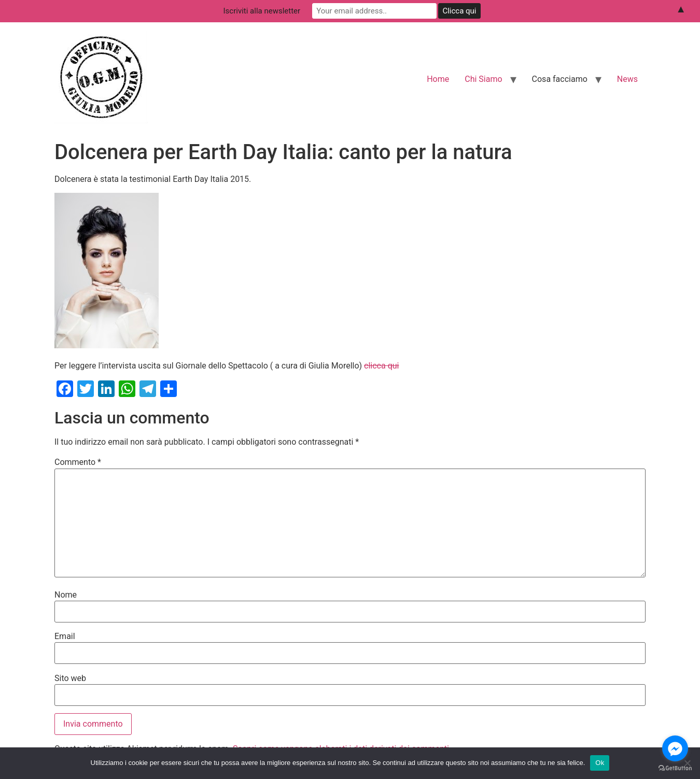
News (627, 79)
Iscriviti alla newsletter (262, 11)
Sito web (70, 678)
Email (65, 636)
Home (438, 79)
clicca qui (381, 366)
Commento (78, 462)
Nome (66, 595)
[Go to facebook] (675, 748)
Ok (600, 763)
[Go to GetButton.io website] (675, 768)
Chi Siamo (483, 79)
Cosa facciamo (560, 79)
